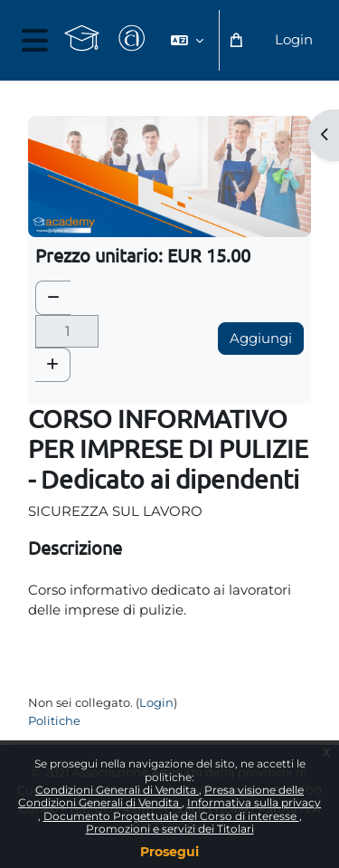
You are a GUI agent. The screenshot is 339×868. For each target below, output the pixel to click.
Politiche (54, 720)
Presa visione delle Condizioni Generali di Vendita (161, 796)
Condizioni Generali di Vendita (117, 790)
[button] (187, 40)
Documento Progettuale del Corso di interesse (171, 816)
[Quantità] (67, 332)
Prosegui (169, 852)
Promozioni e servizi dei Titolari (170, 829)
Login (294, 39)
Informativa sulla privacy (254, 802)
